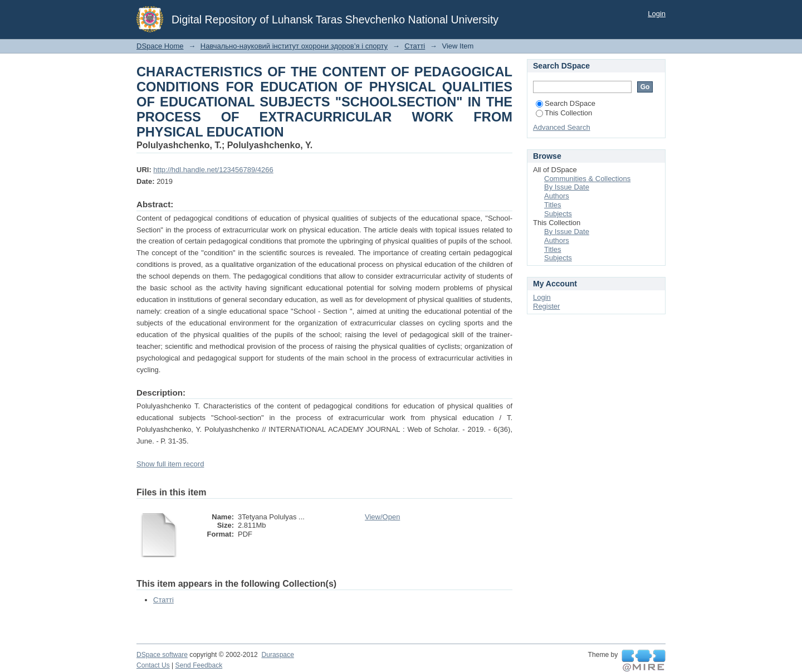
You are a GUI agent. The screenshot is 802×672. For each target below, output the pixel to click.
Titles (553, 205)
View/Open (382, 517)
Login (657, 14)
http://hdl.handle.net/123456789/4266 (213, 170)
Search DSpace (566, 103)
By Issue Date (567, 187)
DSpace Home (160, 46)
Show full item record (170, 464)
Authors (557, 196)
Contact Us (153, 665)
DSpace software (162, 655)
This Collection (564, 113)
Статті (415, 46)
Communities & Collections (587, 179)
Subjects (558, 214)
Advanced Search (562, 127)
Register (546, 306)
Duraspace (277, 655)
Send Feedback (199, 665)
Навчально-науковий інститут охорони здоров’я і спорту (294, 46)
